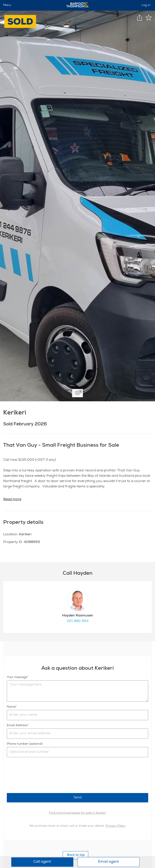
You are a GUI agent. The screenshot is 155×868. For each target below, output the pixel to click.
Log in (146, 5)
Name (11, 707)
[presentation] (39, 775)
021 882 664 (78, 621)
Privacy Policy (116, 826)
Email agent (108, 862)
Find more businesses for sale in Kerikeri (77, 813)
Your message (17, 677)
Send (78, 798)
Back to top (75, 855)
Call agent (42, 862)
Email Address (17, 725)
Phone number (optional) (25, 744)
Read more (12, 499)
